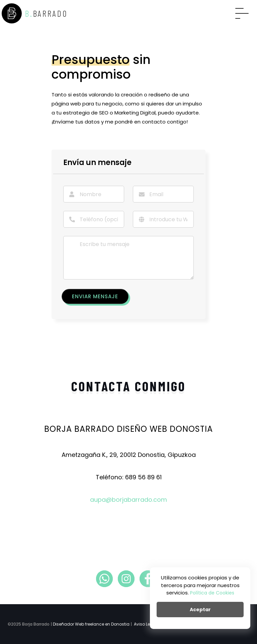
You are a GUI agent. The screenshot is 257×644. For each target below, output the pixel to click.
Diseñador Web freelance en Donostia (91, 624)
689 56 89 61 (143, 477)
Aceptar (200, 610)
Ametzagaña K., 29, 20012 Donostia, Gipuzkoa (129, 455)
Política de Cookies (212, 593)
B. (35, 13)
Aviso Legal (145, 624)
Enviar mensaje (95, 296)
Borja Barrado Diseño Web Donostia (128, 429)
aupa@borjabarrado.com (128, 500)
